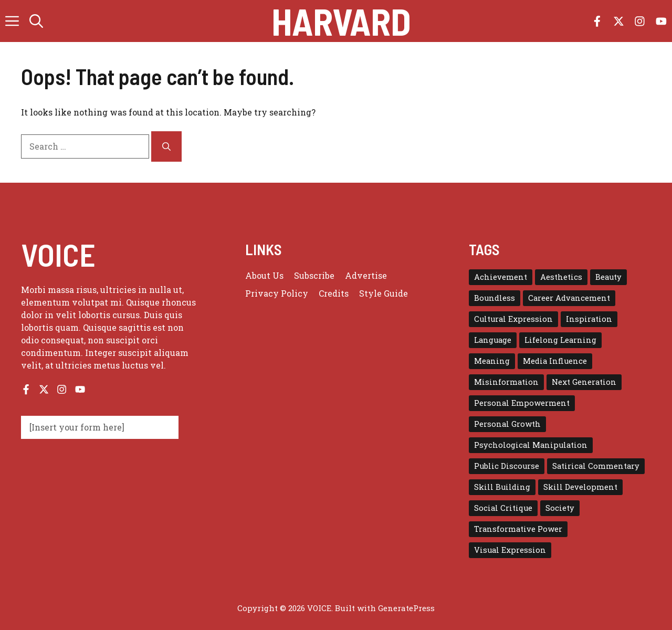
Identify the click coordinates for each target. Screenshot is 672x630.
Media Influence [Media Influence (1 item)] (555, 361)
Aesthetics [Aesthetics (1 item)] (561, 277)
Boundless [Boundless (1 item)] (495, 298)
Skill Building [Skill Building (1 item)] (502, 487)
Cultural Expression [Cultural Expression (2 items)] (513, 319)
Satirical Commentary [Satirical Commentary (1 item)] (596, 466)
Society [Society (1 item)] (560, 508)
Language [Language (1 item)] (493, 340)
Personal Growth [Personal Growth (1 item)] (507, 424)
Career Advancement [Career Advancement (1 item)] (569, 298)
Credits (334, 293)
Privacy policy (277, 293)
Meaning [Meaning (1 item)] (492, 361)
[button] (36, 21)
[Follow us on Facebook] (597, 21)
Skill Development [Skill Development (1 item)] (580, 487)
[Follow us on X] (619, 21)
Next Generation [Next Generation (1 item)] (584, 382)
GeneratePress (406, 608)
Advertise (366, 275)
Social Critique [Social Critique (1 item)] (503, 508)
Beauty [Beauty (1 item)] (608, 277)
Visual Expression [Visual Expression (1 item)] (510, 550)
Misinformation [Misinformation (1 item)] (506, 382)
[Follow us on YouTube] (661, 21)
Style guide (384, 293)
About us (264, 275)
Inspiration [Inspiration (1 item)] (589, 319)
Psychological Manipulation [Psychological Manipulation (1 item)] (531, 445)
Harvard (341, 21)
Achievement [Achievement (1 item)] (501, 277)
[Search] (166, 146)
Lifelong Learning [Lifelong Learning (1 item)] (560, 340)
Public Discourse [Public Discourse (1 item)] (507, 466)
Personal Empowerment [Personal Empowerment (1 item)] (522, 403)
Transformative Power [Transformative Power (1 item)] (518, 529)
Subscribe (314, 275)
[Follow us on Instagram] (640, 21)
